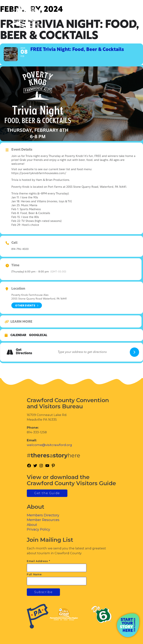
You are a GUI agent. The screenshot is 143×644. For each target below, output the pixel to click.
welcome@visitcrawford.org (49, 445)
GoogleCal (38, 335)
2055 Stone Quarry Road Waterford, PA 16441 (39, 299)
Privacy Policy (38, 529)
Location (18, 289)
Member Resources (43, 520)
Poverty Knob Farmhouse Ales (30, 295)
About (32, 525)
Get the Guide (47, 493)
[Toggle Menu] (130, 19)
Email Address (38, 561)
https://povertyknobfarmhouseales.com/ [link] (39, 173)
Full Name (34, 574)
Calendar (18, 335)
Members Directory (43, 515)
